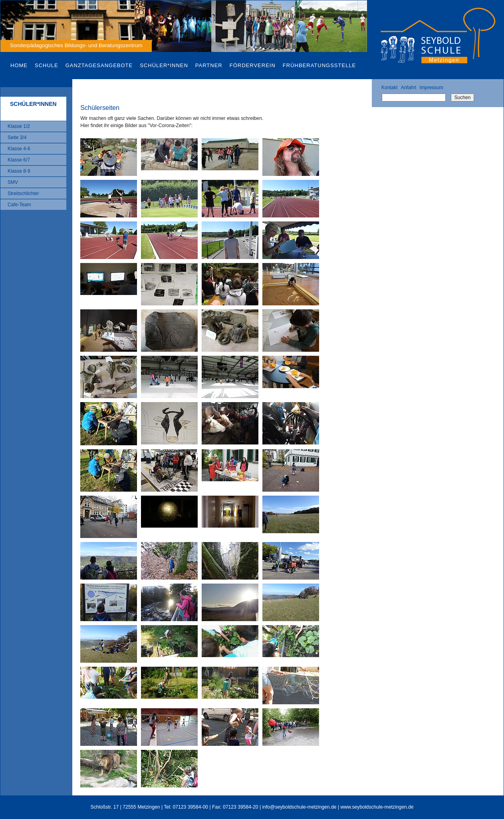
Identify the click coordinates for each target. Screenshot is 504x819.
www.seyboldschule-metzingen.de (377, 807)
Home (19, 65)
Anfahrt (409, 88)
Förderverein (253, 65)
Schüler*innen (164, 65)
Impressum (431, 88)
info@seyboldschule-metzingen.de (300, 807)
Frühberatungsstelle (319, 65)
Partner (209, 65)
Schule (47, 65)
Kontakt (390, 88)
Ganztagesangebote (99, 65)
